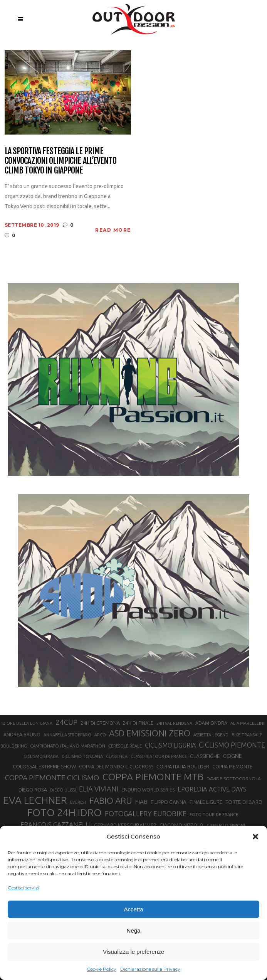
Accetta (133, 909)
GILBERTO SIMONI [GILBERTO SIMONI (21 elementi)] (226, 825)
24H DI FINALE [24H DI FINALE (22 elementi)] (138, 723)
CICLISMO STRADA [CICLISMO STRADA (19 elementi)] (41, 756)
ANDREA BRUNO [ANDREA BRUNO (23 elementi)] (22, 734)
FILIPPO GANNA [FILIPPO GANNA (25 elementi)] (169, 802)
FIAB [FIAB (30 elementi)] (141, 802)
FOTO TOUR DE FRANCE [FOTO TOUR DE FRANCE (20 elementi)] (214, 815)
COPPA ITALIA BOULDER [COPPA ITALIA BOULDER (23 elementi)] (183, 766)
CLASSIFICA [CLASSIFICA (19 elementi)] (117, 756)
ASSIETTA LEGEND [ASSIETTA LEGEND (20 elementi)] (211, 735)
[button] (255, 837)
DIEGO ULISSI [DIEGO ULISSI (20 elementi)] (63, 790)
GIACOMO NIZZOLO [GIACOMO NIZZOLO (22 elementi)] (181, 825)
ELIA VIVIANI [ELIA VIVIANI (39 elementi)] (99, 789)
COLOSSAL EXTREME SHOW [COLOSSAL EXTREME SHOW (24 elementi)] (44, 766)
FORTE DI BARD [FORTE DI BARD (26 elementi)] (244, 802)
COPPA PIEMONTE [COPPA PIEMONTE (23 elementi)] (232, 766)
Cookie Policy (102, 969)
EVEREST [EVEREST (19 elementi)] (78, 802)
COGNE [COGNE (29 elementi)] (233, 756)
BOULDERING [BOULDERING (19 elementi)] (14, 746)
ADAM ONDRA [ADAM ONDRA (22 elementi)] (211, 723)
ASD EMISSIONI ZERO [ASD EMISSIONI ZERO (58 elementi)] (150, 733)
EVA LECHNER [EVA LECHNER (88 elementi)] (35, 800)
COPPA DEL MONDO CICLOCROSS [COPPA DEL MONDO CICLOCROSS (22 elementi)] (116, 767)
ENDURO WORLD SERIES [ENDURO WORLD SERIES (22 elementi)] (148, 790)
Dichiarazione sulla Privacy (150, 969)
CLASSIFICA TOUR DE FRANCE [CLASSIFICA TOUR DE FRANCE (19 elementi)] (159, 756)
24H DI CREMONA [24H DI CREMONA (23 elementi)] (100, 723)
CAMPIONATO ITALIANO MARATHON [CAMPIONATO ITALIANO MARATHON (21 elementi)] (68, 746)
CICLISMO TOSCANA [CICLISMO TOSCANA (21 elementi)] (82, 756)
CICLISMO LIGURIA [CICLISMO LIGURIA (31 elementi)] (170, 745)
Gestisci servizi (24, 888)
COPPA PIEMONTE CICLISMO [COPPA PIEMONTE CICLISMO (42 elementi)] (52, 778)
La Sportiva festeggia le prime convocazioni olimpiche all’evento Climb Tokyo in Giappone (60, 161)
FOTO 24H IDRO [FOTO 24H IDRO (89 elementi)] (65, 812)
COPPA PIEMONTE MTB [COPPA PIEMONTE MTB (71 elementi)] (153, 777)
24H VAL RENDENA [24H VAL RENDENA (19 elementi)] (174, 723)
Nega (134, 930)
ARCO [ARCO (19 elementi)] (100, 735)
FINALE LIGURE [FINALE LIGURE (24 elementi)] (206, 802)
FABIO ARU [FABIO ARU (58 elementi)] (111, 801)
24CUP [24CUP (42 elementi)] (66, 722)
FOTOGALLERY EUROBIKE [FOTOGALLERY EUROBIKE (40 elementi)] (146, 813)
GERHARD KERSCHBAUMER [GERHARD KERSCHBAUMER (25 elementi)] (125, 825)
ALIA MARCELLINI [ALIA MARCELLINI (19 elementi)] (247, 723)
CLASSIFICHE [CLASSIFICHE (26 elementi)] (205, 756)
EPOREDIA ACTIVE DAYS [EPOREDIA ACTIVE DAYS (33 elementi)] (212, 789)
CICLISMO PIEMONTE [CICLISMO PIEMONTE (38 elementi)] (232, 745)
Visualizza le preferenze (133, 952)
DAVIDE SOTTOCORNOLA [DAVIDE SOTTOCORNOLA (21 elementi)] (233, 779)
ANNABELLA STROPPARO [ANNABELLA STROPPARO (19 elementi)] (67, 735)
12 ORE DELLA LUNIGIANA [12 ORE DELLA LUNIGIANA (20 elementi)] (27, 723)
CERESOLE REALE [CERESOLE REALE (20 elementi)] (125, 746)
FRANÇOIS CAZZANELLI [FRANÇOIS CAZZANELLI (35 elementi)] (56, 824)
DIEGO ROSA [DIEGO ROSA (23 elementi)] (33, 790)
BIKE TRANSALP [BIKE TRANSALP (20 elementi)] (247, 735)
